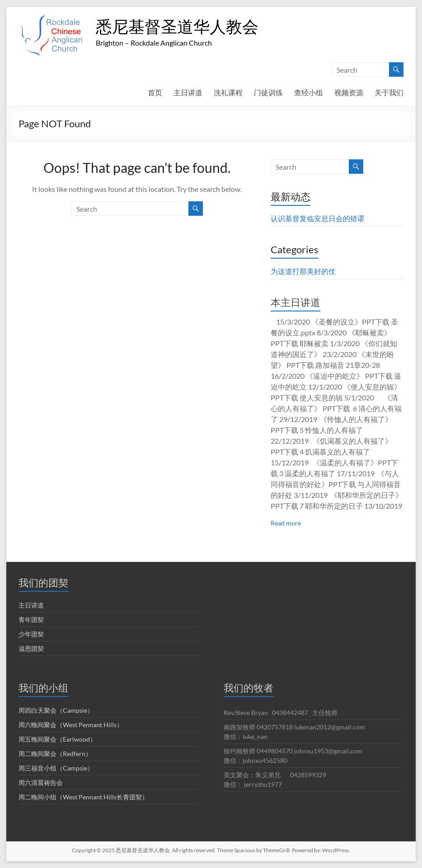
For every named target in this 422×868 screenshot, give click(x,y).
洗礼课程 (228, 92)
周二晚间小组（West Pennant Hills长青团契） (83, 797)
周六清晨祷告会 (41, 782)
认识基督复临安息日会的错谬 (318, 218)
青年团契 (31, 620)
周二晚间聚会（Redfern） (55, 754)
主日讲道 (188, 92)
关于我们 (389, 92)
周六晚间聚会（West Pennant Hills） (71, 725)
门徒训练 (268, 92)
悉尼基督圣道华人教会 (177, 26)
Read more (286, 523)
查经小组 (309, 92)
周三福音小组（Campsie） (56, 768)
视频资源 (349, 92)
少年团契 (31, 634)
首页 (155, 92)
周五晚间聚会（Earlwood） (57, 739)
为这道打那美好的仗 (303, 271)
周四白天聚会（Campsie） (56, 710)
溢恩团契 (31, 648)
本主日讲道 (295, 302)
